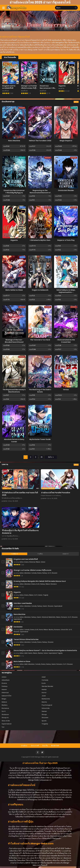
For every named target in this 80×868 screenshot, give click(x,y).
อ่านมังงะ (24, 746)
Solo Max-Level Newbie (23, 603)
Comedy (34, 573)
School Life (64, 630)
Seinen (43, 562)
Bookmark (55, 746)
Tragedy (46, 595)
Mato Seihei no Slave (14, 290)
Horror (41, 630)
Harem (45, 606)
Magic (4, 699)
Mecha (44, 702)
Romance (54, 584)
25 (42, 457)
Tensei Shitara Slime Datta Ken (26, 640)
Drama (26, 562)
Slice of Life (6, 721)
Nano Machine (14, 141)
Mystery (51, 630)
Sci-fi (49, 573)
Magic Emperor (66, 141)
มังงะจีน (45, 746)
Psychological (47, 705)
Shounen (54, 573)
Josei (44, 696)
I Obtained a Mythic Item (40, 240)
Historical (32, 562)
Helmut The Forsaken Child (40, 141)
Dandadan (18, 627)
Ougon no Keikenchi (40, 290)
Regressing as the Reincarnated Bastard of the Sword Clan (40, 193)
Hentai (44, 689)
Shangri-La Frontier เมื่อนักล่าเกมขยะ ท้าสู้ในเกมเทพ (32, 570)
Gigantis (14, 240)
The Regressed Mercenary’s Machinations (14, 391)
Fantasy (45, 573)
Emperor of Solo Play (66, 240)
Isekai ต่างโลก (7, 696)
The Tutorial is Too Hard (40, 340)
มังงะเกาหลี (35, 746)
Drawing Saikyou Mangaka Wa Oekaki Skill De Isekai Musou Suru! (40, 581)
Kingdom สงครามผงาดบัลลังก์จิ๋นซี (26, 559)
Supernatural (58, 606)
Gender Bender (47, 686)
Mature (38, 562)
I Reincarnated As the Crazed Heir (66, 341)
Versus (66, 390)
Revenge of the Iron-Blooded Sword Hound (14, 341)
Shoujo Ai (5, 718)
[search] (76, 8)
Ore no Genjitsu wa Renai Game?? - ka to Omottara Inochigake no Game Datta (45, 651)
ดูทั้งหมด (76, 102)
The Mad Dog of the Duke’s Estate (40, 391)
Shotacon (5, 714)
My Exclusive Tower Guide (40, 439)
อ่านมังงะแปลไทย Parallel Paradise (56, 493)
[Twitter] (42, 752)
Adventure (27, 573)
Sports (44, 721)
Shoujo (44, 714)
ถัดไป (51, 457)
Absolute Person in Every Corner (14, 440)
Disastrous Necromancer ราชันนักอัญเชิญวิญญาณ (14, 192)
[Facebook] (38, 752)
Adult (26, 653)
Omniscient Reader (66, 190)
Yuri (3, 727)
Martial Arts (52, 617)
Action (22, 562)
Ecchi (38, 584)
